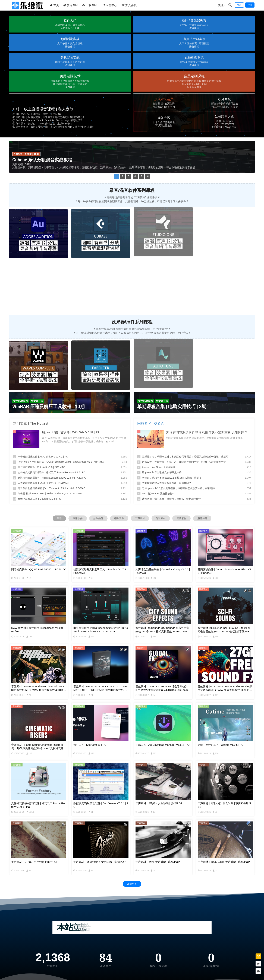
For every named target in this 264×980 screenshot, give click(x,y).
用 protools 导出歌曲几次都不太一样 (162, 472)
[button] (70, 24)
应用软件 (78, 518)
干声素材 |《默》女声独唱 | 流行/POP (158, 862)
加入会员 (129, 5)
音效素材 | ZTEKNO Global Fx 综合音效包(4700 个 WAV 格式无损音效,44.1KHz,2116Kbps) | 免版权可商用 (163, 690)
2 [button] (122, 176)
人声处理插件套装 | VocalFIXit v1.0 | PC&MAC (43, 483)
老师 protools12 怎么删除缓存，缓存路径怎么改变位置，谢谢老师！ (180, 488)
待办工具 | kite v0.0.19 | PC (90, 745)
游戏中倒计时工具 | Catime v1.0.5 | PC (221, 745)
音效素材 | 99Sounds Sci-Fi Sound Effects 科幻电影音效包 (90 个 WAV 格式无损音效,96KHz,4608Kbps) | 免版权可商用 (225, 631)
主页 (54, 5)
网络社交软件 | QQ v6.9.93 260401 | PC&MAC (39, 569)
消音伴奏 (202, 518)
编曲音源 (119, 518)
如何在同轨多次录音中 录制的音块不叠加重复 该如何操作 (207, 432)
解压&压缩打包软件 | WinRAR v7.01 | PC (71, 432)
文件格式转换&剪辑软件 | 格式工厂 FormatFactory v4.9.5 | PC (52, 472)
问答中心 (110, 5)
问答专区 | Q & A (150, 423)
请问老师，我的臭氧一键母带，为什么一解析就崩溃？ (172, 499)
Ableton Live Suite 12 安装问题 (159, 467)
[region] (132, 74)
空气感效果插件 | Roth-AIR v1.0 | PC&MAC (41, 467)
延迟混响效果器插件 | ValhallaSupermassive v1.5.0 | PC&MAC (52, 478)
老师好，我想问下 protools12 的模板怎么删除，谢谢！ (172, 478)
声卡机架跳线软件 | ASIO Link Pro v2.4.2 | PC (43, 457)
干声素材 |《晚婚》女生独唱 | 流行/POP (159, 803)
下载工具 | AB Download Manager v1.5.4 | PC (163, 745)
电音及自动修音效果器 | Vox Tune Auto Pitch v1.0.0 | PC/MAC (52, 488)
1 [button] (116, 176)
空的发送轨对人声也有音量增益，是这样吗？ (167, 483)
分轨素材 (161, 518)
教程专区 (71, 5)
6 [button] (148, 176)
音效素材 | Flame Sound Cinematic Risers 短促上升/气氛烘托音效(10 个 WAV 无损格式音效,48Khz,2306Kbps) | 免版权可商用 (37, 748)
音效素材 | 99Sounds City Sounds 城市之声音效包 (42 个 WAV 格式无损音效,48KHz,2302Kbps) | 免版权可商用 (163, 631)
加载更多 (132, 884)
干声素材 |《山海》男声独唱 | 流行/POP (35, 862)
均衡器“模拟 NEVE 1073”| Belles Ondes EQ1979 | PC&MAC (51, 494)
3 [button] (129, 176)
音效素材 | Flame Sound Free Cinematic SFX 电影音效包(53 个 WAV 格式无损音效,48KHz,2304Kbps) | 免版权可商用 (38, 690)
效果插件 (98, 518)
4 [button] (135, 176)
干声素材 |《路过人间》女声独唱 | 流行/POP (224, 862)
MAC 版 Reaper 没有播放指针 (158, 494)
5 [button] (142, 176)
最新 (59, 518)
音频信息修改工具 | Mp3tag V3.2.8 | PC (39, 499)
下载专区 (90, 5)
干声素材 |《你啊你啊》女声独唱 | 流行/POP (99, 862)
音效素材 (181, 518)
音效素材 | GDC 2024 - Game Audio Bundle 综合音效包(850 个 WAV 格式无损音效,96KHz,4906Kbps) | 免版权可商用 (225, 690)
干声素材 (140, 518)
